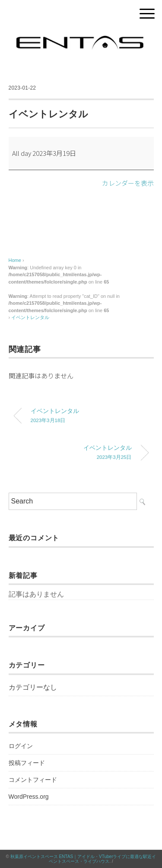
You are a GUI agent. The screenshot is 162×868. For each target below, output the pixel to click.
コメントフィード (33, 780)
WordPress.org (29, 797)
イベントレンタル (30, 317)
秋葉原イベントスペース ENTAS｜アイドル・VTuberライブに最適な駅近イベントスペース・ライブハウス (83, 859)
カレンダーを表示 (128, 183)
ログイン (21, 746)
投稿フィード (27, 763)
